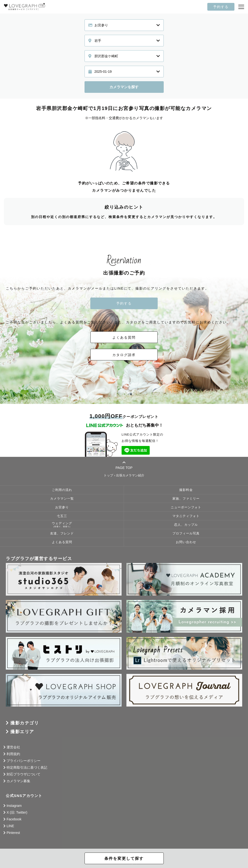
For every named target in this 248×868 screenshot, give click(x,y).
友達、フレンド (62, 533)
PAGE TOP (124, 465)
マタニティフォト (186, 516)
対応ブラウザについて (23, 774)
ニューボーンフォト (186, 507)
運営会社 (13, 747)
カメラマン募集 (18, 781)
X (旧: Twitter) (17, 812)
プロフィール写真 (186, 533)
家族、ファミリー (186, 499)
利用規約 (13, 754)
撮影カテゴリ (25, 723)
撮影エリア (22, 732)
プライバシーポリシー (23, 761)
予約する (221, 7)
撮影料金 (186, 490)
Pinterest (13, 833)
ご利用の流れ (62, 490)
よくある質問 (124, 337)
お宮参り (62, 507)
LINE (10, 826)
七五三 (62, 516)
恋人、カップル (186, 525)
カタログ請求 (124, 355)
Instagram (14, 806)
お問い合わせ (186, 542)
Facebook (14, 819)
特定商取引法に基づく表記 (27, 767)
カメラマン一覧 (62, 499)
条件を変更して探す (124, 858)
